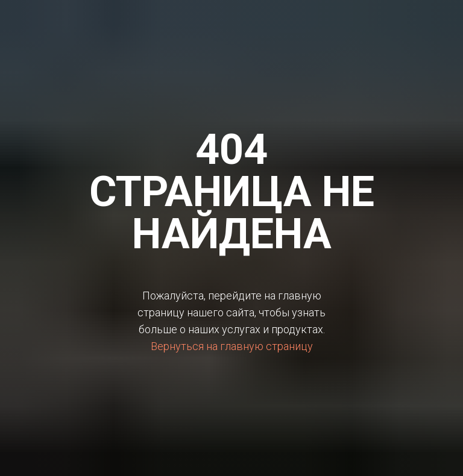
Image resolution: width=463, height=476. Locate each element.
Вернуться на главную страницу (232, 346)
